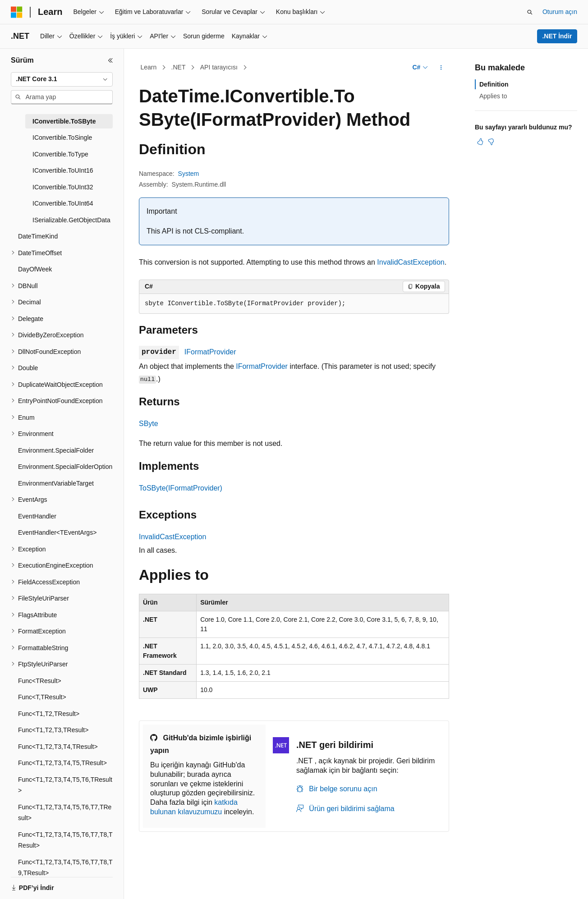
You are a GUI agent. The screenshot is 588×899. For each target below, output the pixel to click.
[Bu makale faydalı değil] (491, 142)
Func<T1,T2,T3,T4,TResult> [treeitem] (58, 747)
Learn (149, 67)
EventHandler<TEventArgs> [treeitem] (57, 532)
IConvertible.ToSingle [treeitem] (62, 138)
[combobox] (62, 79)
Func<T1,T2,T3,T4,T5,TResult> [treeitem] (62, 763)
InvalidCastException (411, 262)
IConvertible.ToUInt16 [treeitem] (63, 170)
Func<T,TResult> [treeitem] (42, 697)
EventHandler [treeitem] (37, 516)
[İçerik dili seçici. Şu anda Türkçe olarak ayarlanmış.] (30, 882)
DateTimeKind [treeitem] (38, 236)
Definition (494, 84)
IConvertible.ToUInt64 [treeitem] (63, 203)
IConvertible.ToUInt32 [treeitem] (63, 187)
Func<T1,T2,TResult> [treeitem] (49, 714)
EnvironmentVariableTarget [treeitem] (56, 483)
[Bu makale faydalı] (480, 142)
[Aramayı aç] (530, 12)
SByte (149, 424)
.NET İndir (557, 36)
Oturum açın (560, 12)
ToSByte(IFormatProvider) (181, 488)
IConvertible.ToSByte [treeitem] (64, 121)
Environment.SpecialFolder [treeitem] (56, 450)
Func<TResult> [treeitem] (40, 681)
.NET (179, 67)
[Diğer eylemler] (441, 68)
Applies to (493, 96)
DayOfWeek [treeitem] (35, 269)
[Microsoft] (17, 12)
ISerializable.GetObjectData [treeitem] (71, 220)
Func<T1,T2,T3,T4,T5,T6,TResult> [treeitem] (65, 785)
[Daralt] (110, 60)
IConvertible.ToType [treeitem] (60, 154)
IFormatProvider (210, 352)
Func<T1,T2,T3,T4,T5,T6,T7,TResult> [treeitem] (65, 813)
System (189, 174)
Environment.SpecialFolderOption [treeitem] (65, 467)
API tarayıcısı (219, 67)
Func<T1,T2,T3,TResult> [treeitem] (53, 730)
